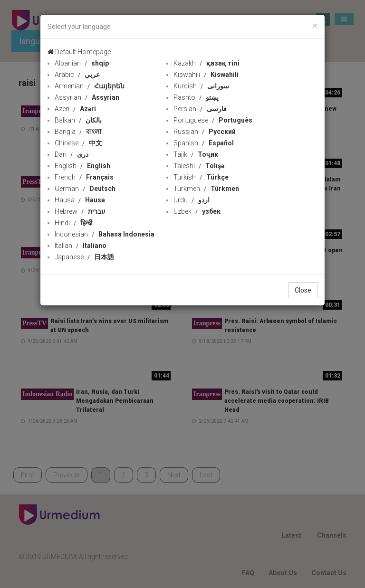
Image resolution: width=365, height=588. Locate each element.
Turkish (201, 177)
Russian (205, 132)
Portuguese (213, 120)
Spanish (204, 143)
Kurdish (201, 86)
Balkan (78, 120)
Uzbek (197, 211)
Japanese (84, 257)
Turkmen (206, 189)
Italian (81, 246)
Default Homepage (79, 52)
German (85, 189)
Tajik (196, 154)
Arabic (77, 75)
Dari (72, 154)
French (84, 177)
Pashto (196, 97)
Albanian (82, 63)
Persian (200, 109)
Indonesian (105, 234)
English (82, 166)
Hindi (74, 223)
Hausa (80, 200)
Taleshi (199, 166)
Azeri (75, 109)
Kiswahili (206, 75)
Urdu (192, 200)
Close (303, 290)
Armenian (90, 86)
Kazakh (207, 63)
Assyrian (87, 97)
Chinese (78, 143)
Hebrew (80, 211)
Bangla (78, 132)
